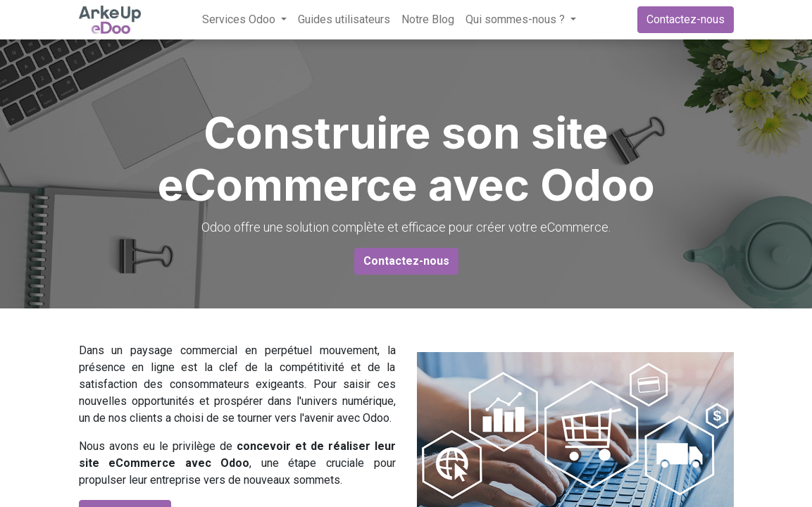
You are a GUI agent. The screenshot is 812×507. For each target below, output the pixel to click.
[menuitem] (344, 20)
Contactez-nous (686, 19)
